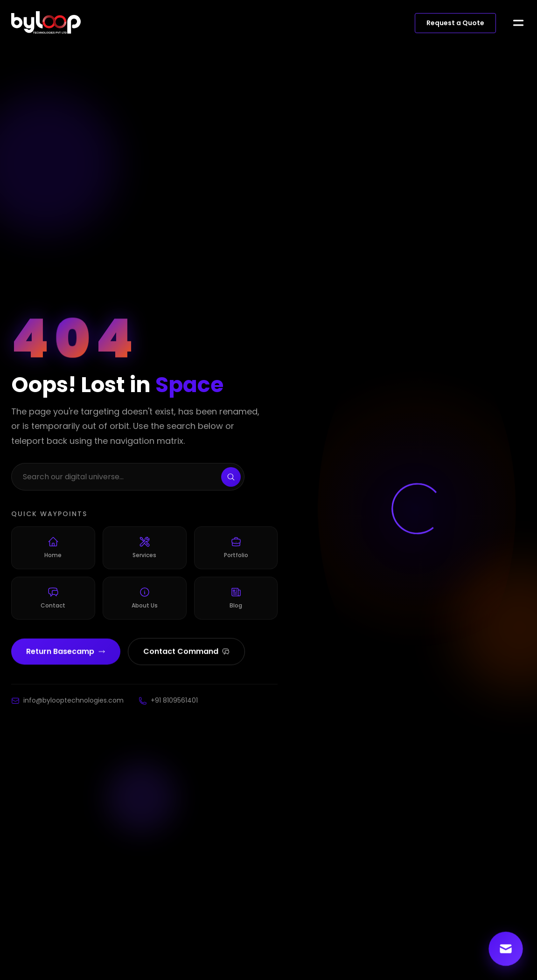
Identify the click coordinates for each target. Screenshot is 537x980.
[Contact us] (506, 949)
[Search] (231, 478)
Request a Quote (455, 23)
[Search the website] (128, 478)
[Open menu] (518, 23)
